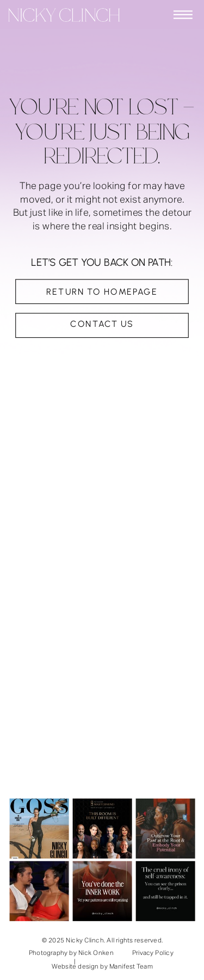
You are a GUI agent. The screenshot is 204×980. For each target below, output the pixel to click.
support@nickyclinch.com (72, 701)
